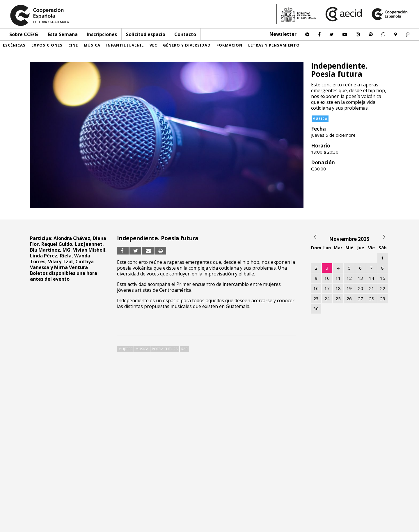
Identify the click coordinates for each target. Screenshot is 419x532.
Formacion (229, 45)
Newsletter (283, 34)
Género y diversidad (187, 45)
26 (349, 298)
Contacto (185, 34)
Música (92, 45)
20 (361, 288)
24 (327, 298)
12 (349, 278)
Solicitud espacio (146, 34)
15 (383, 278)
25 (338, 298)
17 (327, 288)
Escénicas (14, 45)
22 (383, 288)
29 (383, 298)
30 (316, 309)
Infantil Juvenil (125, 45)
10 (327, 278)
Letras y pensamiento (274, 45)
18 (338, 288)
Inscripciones (102, 34)
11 (338, 278)
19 (349, 288)
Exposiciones (47, 45)
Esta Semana (63, 34)
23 (316, 298)
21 (372, 288)
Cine (73, 45)
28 (372, 298)
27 (361, 298)
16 (316, 288)
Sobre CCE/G (24, 34)
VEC (153, 45)
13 (361, 278)
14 (372, 278)
